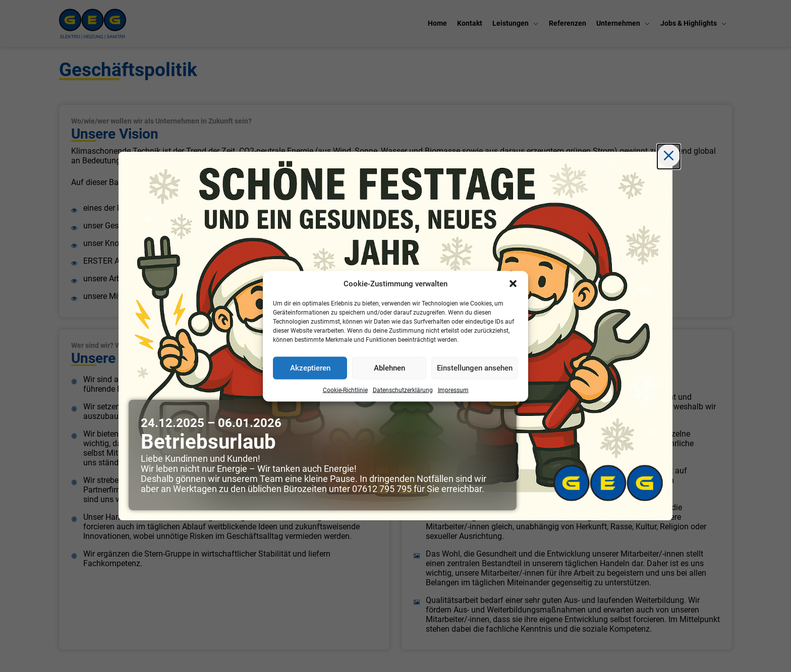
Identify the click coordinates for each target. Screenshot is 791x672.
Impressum (453, 390)
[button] (513, 283)
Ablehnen (389, 368)
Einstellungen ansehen (475, 368)
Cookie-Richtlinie (345, 390)
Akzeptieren (310, 368)
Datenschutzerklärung (403, 390)
